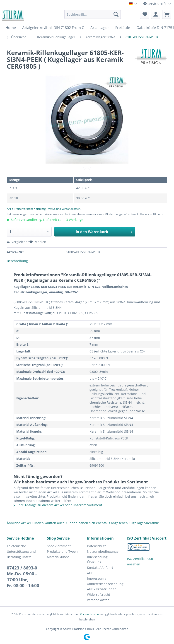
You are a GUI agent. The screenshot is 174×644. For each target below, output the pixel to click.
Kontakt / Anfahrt (100, 568)
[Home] (11, 28)
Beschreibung (17, 261)
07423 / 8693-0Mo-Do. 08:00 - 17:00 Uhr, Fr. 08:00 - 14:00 (23, 577)
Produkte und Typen (62, 551)
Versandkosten (98, 600)
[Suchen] (116, 14)
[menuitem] (93, 16)
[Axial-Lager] (100, 28)
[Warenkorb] (167, 14)
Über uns (94, 562)
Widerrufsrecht (99, 595)
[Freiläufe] (123, 28)
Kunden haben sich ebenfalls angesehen (97, 523)
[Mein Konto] (156, 14)
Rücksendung (97, 557)
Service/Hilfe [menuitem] (155, 4)
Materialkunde (58, 557)
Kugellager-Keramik (144, 523)
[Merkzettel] (145, 14)
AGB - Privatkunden (102, 589)
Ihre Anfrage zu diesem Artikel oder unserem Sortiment (58, 505)
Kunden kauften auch (48, 523)
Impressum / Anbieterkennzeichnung (105, 581)
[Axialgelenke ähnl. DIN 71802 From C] (53, 28)
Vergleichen (18, 242)
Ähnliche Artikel (19, 523)
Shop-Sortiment (59, 546)
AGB (90, 573)
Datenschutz (97, 546)
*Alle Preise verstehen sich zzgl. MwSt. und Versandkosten (44, 209)
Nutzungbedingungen (104, 551)
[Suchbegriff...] (93, 14)
